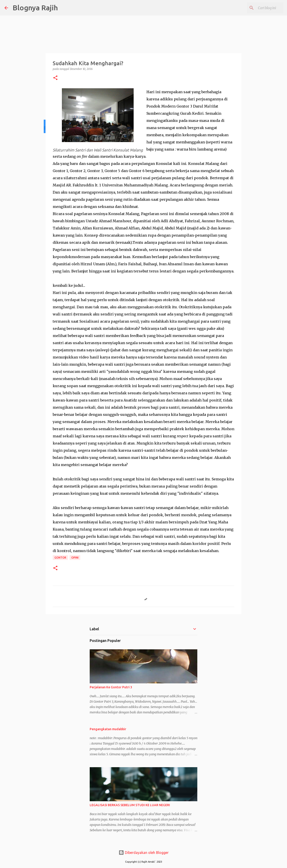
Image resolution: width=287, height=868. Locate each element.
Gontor (60, 558)
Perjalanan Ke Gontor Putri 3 (111, 687)
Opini (75, 558)
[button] (55, 78)
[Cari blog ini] (260, 8)
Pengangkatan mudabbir (108, 729)
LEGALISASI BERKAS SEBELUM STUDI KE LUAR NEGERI (130, 805)
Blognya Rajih (35, 8)
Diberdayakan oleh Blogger (144, 853)
